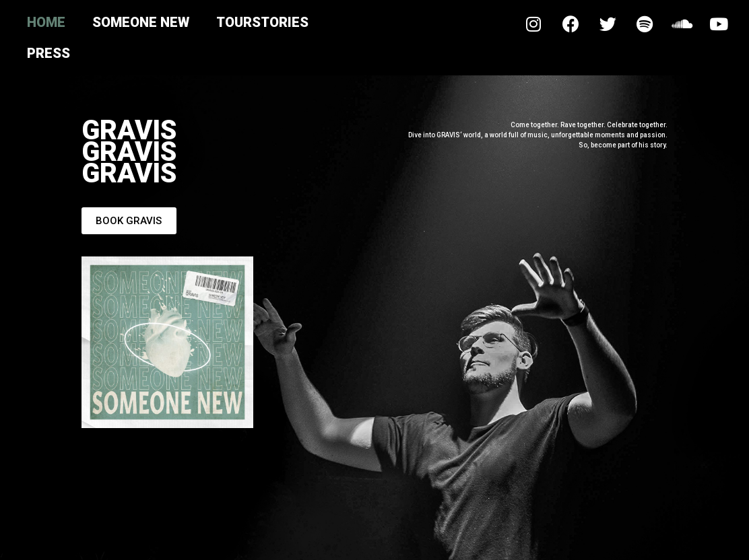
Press (48, 53)
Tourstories (262, 22)
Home (46, 22)
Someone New (141, 22)
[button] (129, 221)
